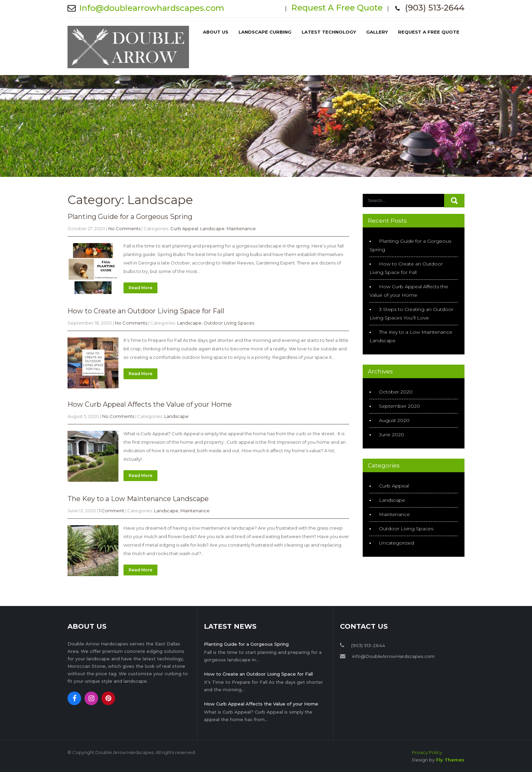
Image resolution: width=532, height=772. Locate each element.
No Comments (124, 228)
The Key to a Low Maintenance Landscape (138, 499)
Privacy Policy (427, 752)
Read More (140, 288)
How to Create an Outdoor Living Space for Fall (146, 311)
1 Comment (112, 511)
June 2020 (392, 435)
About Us (216, 32)
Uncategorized (396, 543)
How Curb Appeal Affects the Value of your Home (150, 404)
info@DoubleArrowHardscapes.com (393, 656)
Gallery (377, 32)
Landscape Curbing (265, 32)
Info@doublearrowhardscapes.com (152, 8)
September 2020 (400, 406)
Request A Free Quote (337, 8)
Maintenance (241, 228)
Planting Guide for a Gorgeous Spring (130, 217)
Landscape (212, 228)
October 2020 (396, 392)
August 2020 (394, 420)
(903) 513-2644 (435, 8)
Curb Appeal (184, 228)
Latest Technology (329, 32)
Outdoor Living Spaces (229, 323)
